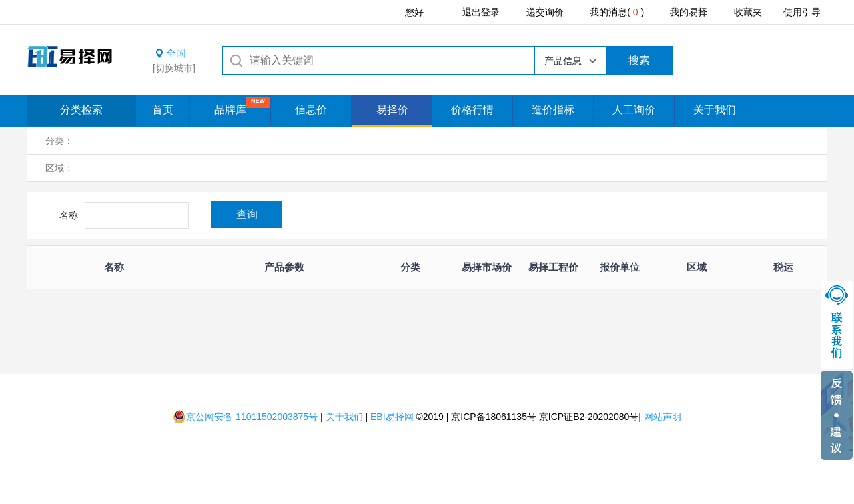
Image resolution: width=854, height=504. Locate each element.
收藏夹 (748, 12)
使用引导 (802, 12)
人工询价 (634, 110)
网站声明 (663, 417)
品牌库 (230, 110)
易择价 (392, 110)
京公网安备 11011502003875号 (245, 417)
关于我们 (715, 110)
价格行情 (472, 110)
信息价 (311, 110)
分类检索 (81, 110)
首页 (163, 110)
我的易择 (689, 12)
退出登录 (481, 12)
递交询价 (545, 12)
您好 (414, 12)
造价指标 (553, 110)
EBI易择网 (392, 417)
